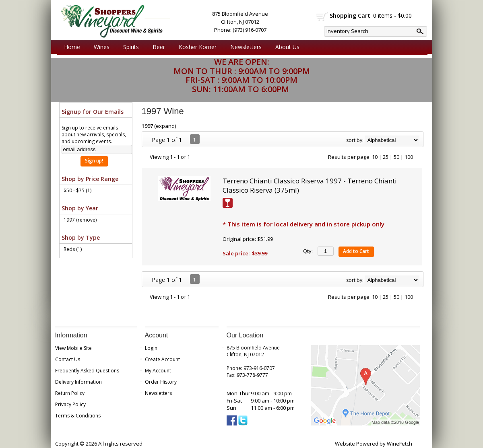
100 (409, 157)
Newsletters (246, 47)
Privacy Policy (70, 404)
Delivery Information (78, 382)
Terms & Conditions (78, 416)
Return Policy (70, 393)
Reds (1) (73, 249)
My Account (158, 371)
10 (375, 157)
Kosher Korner (196, 47)
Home (72, 47)
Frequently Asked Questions (87, 371)
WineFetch (399, 444)
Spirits (129, 47)
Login (151, 348)
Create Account (162, 359)
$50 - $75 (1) (77, 190)
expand (165, 126)
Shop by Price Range (90, 179)
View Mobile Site (73, 348)
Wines (100, 47)
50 (396, 157)
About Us (285, 47)
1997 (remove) (80, 220)
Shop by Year (80, 208)
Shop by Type (81, 237)
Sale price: (236, 253)
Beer (157, 47)
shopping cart (322, 16)
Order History (161, 382)
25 (386, 157)
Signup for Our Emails (93, 112)
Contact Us (68, 359)
